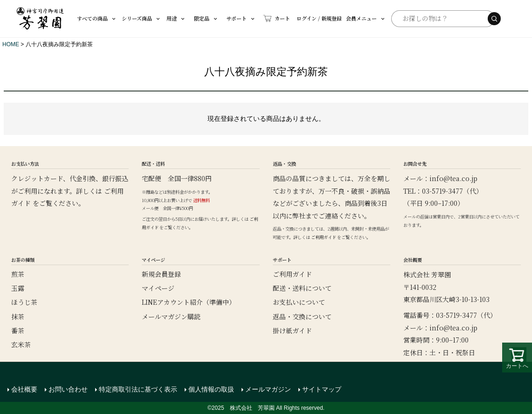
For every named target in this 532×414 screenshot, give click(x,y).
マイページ (158, 288)
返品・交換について (302, 316)
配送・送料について (302, 288)
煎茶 (18, 274)
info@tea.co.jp (453, 178)
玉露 (18, 288)
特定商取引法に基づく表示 (138, 389)
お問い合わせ (68, 389)
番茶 (18, 330)
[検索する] (494, 19)
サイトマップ (322, 389)
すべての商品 (97, 18)
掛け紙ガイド (292, 330)
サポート (232, 18)
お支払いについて (299, 302)
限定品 (199, 18)
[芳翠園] (40, 19)
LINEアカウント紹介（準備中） (189, 302)
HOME (11, 44)
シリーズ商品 (139, 18)
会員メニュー (350, 18)
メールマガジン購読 (171, 316)
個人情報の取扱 (211, 389)
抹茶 (18, 316)
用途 (170, 18)
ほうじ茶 (24, 302)
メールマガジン (268, 389)
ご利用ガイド (324, 237)
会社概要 (24, 389)
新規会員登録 (161, 274)
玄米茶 (21, 344)
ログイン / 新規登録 (301, 18)
